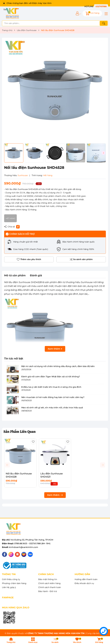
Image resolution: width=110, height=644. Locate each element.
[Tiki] (30, 554)
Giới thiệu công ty (11, 579)
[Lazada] (24, 554)
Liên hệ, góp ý (9, 587)
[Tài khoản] (77, 13)
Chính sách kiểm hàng (49, 583)
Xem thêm (55, 495)
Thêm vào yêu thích (29, 259)
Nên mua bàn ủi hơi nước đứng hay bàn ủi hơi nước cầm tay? (53, 397)
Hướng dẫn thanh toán (86, 579)
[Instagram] (11, 554)
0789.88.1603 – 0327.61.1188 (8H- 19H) (32, 543)
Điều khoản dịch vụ (84, 583)
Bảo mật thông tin (48, 579)
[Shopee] (17, 554)
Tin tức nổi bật (14, 359)
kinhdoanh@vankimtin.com (24, 547)
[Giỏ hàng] (92, 13)
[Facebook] (5, 554)
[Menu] (106, 13)
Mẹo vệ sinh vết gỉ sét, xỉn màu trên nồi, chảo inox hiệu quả (52, 408)
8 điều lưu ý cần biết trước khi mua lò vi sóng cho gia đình (51, 387)
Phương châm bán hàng (14, 583)
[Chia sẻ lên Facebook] (18, 227)
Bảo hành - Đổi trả (47, 591)
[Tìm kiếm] (104, 23)
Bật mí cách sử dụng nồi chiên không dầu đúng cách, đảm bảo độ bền (58, 366)
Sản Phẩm (20, 432)
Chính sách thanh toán (50, 587)
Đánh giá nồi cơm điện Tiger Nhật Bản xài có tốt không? (51, 377)
